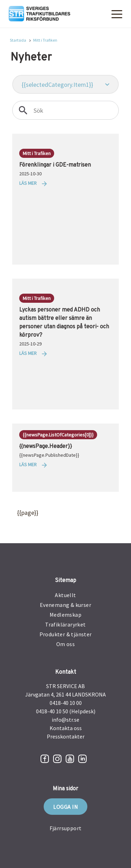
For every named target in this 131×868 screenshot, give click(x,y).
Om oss (65, 644)
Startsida (18, 40)
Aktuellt (65, 595)
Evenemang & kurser (65, 605)
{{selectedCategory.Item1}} (57, 85)
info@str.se (65, 720)
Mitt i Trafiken (45, 40)
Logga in (65, 807)
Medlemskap (65, 615)
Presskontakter (66, 736)
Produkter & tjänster (66, 634)
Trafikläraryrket (65, 624)
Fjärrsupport (66, 828)
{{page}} (21, 513)
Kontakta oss (66, 728)
